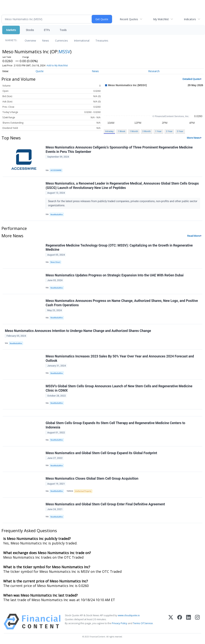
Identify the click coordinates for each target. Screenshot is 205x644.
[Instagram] (197, 622)
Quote (40, 71)
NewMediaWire (57, 215)
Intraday (109, 131)
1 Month (134, 131)
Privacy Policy (120, 623)
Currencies (61, 41)
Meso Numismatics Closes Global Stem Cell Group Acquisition (92, 479)
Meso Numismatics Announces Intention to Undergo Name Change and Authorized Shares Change (78, 331)
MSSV (64, 51)
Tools (63, 30)
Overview (30, 41)
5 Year (180, 131)
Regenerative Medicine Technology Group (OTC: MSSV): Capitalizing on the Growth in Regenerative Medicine (119, 248)
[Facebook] (180, 622)
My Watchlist (161, 19)
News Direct (55, 262)
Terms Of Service (143, 623)
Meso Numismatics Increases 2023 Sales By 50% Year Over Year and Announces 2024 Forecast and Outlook (120, 358)
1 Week (122, 131)
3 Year (169, 131)
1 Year (158, 131)
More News (193, 138)
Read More (194, 236)
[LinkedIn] (188, 622)
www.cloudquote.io (129, 615)
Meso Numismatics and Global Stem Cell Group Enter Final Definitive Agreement (105, 504)
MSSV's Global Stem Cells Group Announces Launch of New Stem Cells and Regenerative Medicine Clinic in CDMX (119, 388)
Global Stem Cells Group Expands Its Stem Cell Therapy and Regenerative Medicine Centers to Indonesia (115, 425)
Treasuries (102, 41)
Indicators (190, 19)
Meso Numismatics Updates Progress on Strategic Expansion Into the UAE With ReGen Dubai (115, 275)
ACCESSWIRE (56, 170)
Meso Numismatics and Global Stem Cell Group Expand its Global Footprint (101, 453)
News (46, 41)
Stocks (30, 30)
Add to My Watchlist (57, 65)
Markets (11, 30)
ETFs (47, 30)
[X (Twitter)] (171, 622)
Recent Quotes (129, 19)
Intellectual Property (83, 491)
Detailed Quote (191, 79)
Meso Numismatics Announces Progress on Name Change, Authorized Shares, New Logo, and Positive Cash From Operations (122, 303)
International (82, 41)
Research (154, 71)
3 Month (147, 131)
